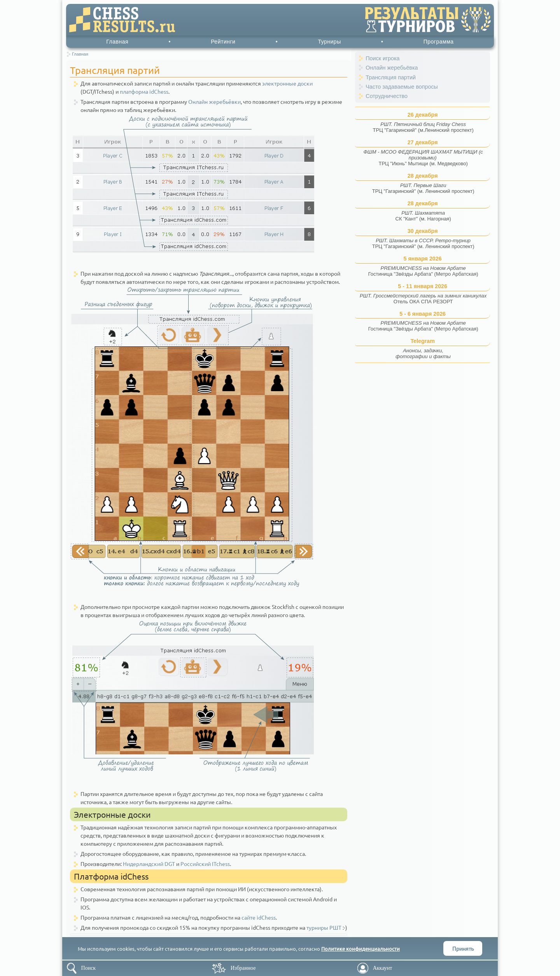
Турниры (329, 42)
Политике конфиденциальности (360, 949)
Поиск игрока (382, 58)
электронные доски (287, 83)
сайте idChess (259, 917)
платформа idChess (144, 91)
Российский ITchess (205, 864)
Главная (117, 42)
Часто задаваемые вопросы (402, 87)
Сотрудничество (387, 96)
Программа (439, 42)
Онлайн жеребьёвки (214, 101)
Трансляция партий (391, 77)
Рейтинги (223, 42)
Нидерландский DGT (149, 864)
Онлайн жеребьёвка (392, 68)
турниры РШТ (324, 927)
